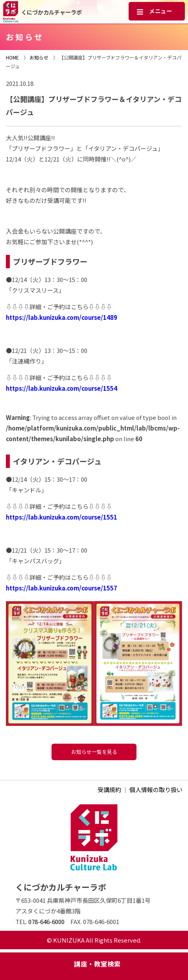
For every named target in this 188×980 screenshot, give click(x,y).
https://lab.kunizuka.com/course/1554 (62, 388)
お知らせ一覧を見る (94, 752)
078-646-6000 (46, 922)
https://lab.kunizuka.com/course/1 (56, 517)
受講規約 (109, 790)
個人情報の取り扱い (156, 790)
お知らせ (39, 57)
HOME (12, 57)
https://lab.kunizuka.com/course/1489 (62, 317)
